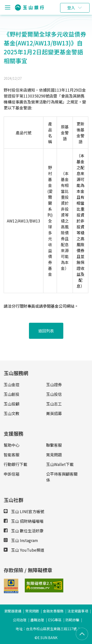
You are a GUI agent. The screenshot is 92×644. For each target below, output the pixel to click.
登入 (71, 8)
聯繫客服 (54, 445)
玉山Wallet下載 (60, 464)
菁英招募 (54, 413)
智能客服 (12, 455)
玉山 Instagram (21, 540)
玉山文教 (12, 413)
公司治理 (20, 620)
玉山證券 (54, 384)
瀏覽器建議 (13, 611)
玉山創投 (12, 394)
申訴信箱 (12, 474)
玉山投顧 (12, 404)
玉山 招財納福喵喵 (24, 521)
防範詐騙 (72, 620)
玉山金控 (12, 384)
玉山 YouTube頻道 (24, 550)
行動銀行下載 (15, 464)
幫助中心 (12, 445)
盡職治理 (37, 620)
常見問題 (54, 455)
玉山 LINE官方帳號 (24, 511)
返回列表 (46, 331)
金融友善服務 (53, 611)
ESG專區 (55, 620)
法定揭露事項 (78, 611)
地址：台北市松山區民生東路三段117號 (46, 629)
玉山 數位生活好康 (24, 531)
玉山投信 (54, 394)
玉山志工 (54, 404)
